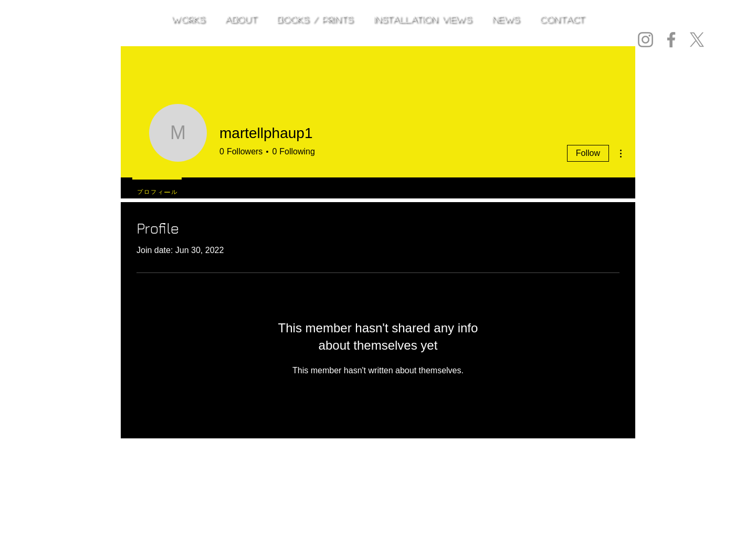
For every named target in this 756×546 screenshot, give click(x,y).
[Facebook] (671, 40)
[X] (697, 40)
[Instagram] (645, 40)
